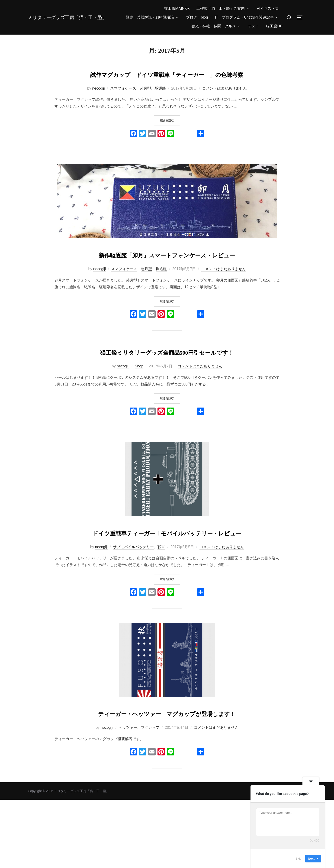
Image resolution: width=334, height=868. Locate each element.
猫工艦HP (274, 26)
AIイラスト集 (268, 8)
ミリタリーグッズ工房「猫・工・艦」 (68, 17)
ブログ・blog (197, 17)
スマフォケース (123, 102)
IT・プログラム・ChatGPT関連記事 (247, 17)
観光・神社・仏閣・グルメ (216, 26)
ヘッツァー (128, 796)
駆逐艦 (160, 102)
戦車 (161, 601)
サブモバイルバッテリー (133, 601)
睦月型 (145, 102)
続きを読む (170, 134)
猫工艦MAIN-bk (177, 8)
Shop (139, 407)
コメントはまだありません (225, 102)
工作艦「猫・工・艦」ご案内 (223, 8)
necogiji (98, 102)
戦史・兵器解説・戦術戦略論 (152, 17)
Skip (299, 859)
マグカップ (150, 796)
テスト (254, 26)
